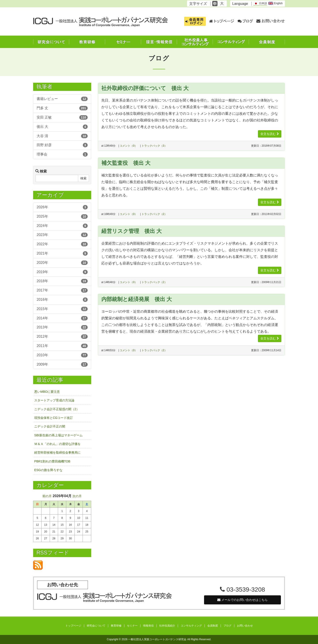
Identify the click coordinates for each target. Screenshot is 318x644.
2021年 (62, 253)
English (275, 3)
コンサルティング (191, 626)
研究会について (96, 626)
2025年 (62, 217)
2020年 (62, 263)
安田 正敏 (62, 117)
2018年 (62, 281)
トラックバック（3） (154, 146)
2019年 (62, 272)
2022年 (62, 244)
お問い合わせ (245, 626)
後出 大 (62, 127)
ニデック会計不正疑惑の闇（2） (57, 409)
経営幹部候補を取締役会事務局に (57, 452)
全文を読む (270, 134)
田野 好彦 (62, 145)
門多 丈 (62, 108)
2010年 (62, 355)
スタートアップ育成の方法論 (54, 400)
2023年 (62, 235)
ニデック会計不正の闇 (50, 426)
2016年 (62, 300)
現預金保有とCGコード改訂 (54, 418)
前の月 (47, 496)
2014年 (62, 318)
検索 (83, 178)
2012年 (62, 337)
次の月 (77, 496)
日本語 (260, 3)
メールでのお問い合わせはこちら (242, 600)
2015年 (62, 309)
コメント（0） (128, 146)
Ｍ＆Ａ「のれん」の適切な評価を (57, 444)
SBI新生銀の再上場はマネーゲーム (58, 435)
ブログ (227, 626)
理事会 (62, 154)
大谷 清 (62, 136)
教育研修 (116, 626)
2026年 (62, 207)
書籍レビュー (62, 99)
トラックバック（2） (154, 214)
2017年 (62, 290)
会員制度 (213, 626)
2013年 (62, 327)
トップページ (73, 626)
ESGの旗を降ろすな (48, 470)
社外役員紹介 (167, 626)
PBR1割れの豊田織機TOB (52, 461)
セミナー (132, 626)
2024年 (62, 226)
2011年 (62, 346)
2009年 (62, 364)
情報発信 (148, 626)
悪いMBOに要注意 (47, 392)
